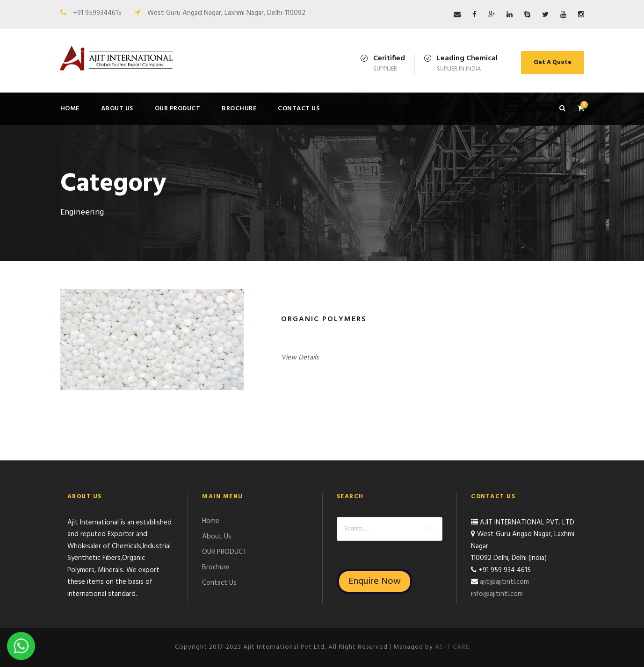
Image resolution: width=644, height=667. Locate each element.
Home (70, 109)
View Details (300, 358)
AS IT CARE (452, 647)
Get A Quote (553, 62)
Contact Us (299, 109)
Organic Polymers (324, 319)
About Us (117, 109)
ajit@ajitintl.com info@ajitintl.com (500, 588)
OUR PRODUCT (178, 109)
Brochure (239, 109)
